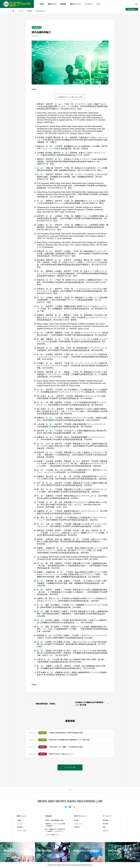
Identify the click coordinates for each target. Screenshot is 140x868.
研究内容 (63, 4)
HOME (42, 4)
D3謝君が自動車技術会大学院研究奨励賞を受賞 (66, 733)
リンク (98, 4)
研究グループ (52, 4)
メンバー (20, 824)
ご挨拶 (19, 820)
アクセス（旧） (22, 831)
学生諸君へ (20, 827)
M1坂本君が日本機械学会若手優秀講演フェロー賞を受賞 (69, 740)
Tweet (34, 89)
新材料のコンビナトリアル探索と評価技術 (55, 825)
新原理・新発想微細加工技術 (54, 820)
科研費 (76, 820)
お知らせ (43, 747)
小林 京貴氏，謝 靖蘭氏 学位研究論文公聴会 (66, 747)
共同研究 (77, 827)
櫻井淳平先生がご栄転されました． (62, 754)
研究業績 (37, 27)
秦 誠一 (59, 104)
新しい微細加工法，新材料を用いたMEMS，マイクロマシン (55, 830)
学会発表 (105, 824)
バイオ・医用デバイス (52, 835)
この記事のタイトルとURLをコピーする (70, 97)
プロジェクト (78, 824)
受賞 (43, 733)
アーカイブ (89, 4)
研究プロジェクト (76, 4)
